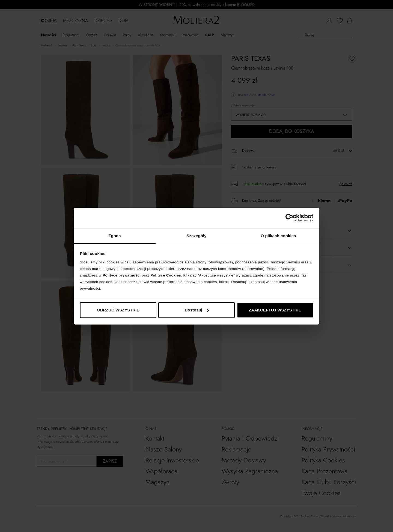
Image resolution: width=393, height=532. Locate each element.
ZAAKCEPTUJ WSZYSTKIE (275, 310)
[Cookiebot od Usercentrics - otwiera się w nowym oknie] (289, 218)
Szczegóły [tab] (196, 236)
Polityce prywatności (122, 275)
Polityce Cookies (166, 275)
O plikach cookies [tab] (278, 236)
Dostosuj (197, 310)
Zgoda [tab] (115, 236)
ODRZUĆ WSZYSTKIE (118, 310)
